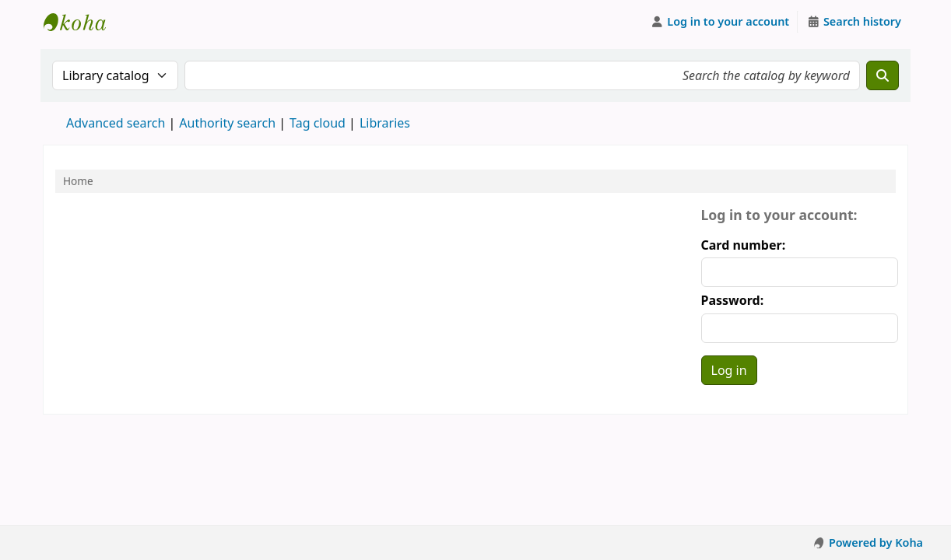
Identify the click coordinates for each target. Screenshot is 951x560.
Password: (733, 300)
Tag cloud (318, 123)
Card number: (744, 245)
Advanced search (116, 123)
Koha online (82, 22)
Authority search (227, 123)
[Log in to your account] (720, 22)
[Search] (883, 75)
